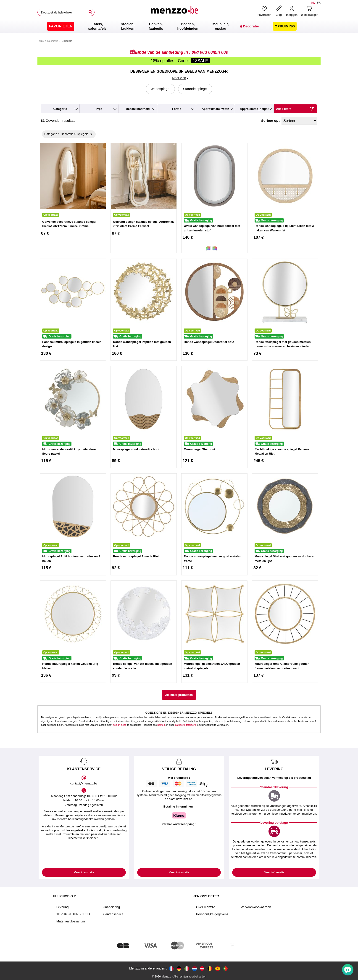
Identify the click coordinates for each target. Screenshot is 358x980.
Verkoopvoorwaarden (256, 907)
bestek (161, 725)
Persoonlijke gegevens (212, 914)
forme (177, 109)
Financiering (111, 907)
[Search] (90, 12)
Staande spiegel (195, 89)
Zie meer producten (179, 695)
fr (319, 3)
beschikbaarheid (138, 109)
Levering (63, 907)
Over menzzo (206, 907)
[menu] (179, 26)
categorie (60, 109)
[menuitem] (61, 26)
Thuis (41, 41)
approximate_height (254, 109)
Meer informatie (84, 872)
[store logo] (174, 12)
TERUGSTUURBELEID (73, 914)
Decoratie (53, 41)
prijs (99, 109)
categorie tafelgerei (186, 725)
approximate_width (215, 109)
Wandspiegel (160, 89)
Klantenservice (113, 914)
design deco (120, 725)
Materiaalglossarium (71, 921)
